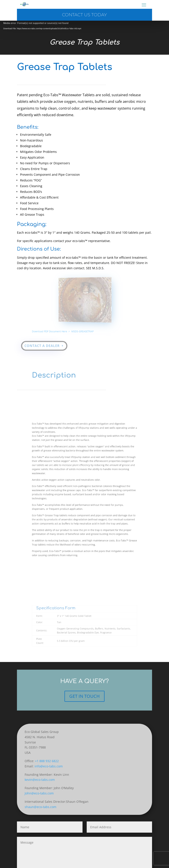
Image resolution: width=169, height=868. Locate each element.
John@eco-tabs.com (39, 793)
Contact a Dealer (44, 340)
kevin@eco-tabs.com (40, 780)
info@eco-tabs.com (49, 766)
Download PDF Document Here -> (62, 325)
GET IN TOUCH (84, 696)
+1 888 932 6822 (47, 761)
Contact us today (84, 15)
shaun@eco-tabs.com (40, 807)
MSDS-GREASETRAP (83, 325)
